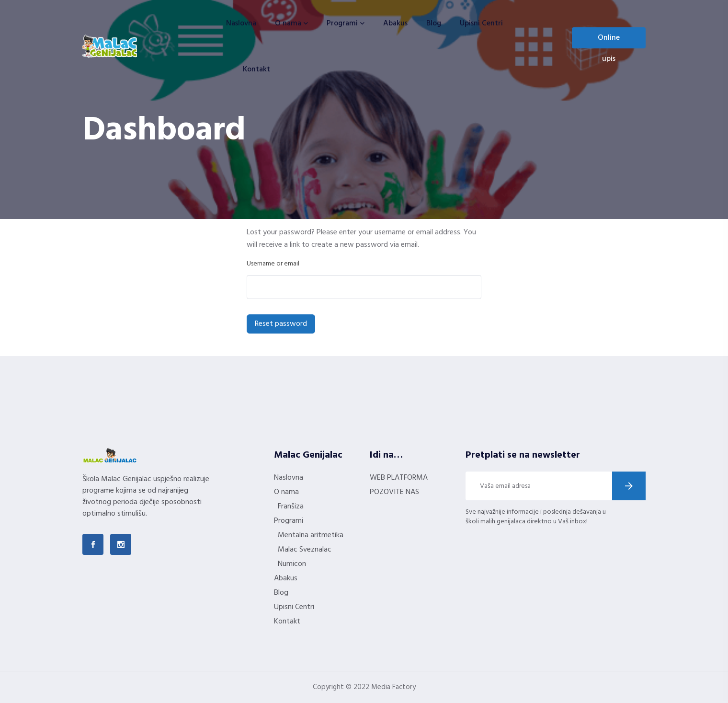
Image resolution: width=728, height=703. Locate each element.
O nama (288, 23)
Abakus (395, 23)
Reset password (281, 324)
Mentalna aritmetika (311, 535)
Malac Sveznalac (305, 550)
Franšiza (291, 507)
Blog (434, 23)
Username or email (273, 264)
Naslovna (241, 23)
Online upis (609, 40)
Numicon (292, 564)
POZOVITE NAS (394, 492)
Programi (342, 23)
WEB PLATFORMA (399, 478)
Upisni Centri (481, 23)
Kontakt (256, 69)
